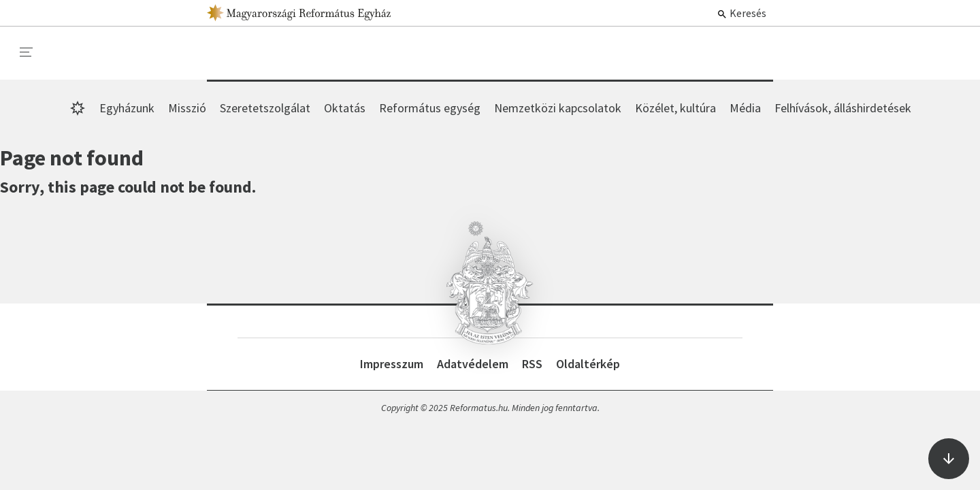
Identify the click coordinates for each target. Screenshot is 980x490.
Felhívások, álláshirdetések (843, 108)
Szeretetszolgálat (265, 108)
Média (745, 108)
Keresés (741, 13)
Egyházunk (127, 108)
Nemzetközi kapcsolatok (558, 108)
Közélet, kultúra (675, 108)
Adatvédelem (473, 364)
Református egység (430, 108)
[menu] (27, 52)
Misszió (187, 108)
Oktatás (345, 108)
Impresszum (392, 364)
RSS (532, 364)
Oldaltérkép (588, 364)
